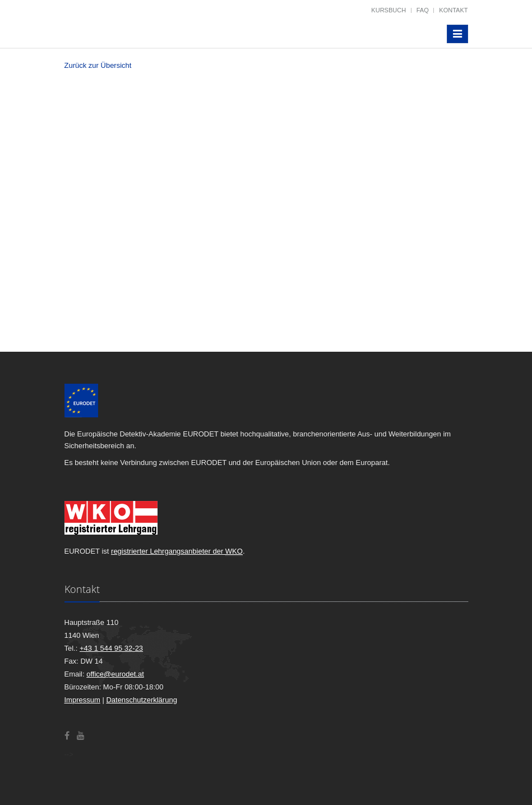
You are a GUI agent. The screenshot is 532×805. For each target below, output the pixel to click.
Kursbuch (388, 10)
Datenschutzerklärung (141, 700)
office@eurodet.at (115, 674)
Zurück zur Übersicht (98, 65)
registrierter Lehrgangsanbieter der (177, 551)
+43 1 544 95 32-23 (111, 648)
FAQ (423, 10)
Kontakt (453, 10)
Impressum (82, 700)
